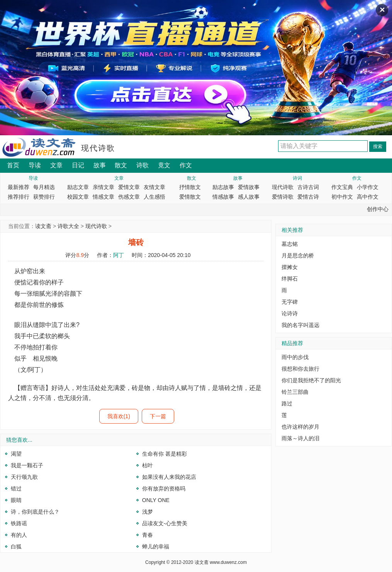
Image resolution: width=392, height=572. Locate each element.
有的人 (19, 535)
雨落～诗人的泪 (300, 438)
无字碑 (290, 302)
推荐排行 (19, 197)
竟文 (164, 165)
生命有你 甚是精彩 (165, 454)
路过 (287, 403)
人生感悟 (154, 197)
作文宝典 (342, 187)
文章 (56, 165)
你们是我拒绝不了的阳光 (311, 380)
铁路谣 (19, 523)
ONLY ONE (156, 500)
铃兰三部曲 (295, 392)
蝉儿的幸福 (156, 546)
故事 (100, 165)
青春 (148, 535)
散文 (121, 165)
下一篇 (158, 416)
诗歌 (143, 165)
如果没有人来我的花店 (169, 477)
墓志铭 (290, 244)
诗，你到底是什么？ (35, 512)
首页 (13, 165)
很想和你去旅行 (300, 369)
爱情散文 (190, 197)
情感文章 (104, 197)
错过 (16, 489)
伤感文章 (129, 197)
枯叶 (148, 465)
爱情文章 (129, 187)
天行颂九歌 (24, 477)
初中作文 (342, 197)
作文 (186, 165)
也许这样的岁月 (300, 427)
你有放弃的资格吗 (164, 489)
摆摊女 (290, 267)
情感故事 (223, 197)
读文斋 (43, 226)
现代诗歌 (283, 187)
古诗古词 (308, 187)
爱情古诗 (308, 197)
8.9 (80, 255)
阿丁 (119, 255)
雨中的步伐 (295, 357)
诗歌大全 (68, 226)
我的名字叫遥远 (300, 325)
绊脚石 (290, 279)
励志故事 (223, 187)
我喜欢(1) (119, 416)
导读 (35, 165)
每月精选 (44, 187)
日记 (78, 165)
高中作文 (368, 197)
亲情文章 (104, 187)
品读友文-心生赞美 (165, 523)
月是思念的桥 (298, 255)
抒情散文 (190, 187)
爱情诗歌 (283, 197)
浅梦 (148, 512)
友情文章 (154, 187)
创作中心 (378, 209)
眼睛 (16, 500)
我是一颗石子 (27, 465)
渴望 (16, 454)
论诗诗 (290, 313)
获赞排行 (44, 197)
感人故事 (249, 197)
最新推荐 (19, 187)
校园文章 (78, 197)
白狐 (16, 546)
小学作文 (368, 187)
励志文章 (78, 187)
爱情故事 (249, 187)
